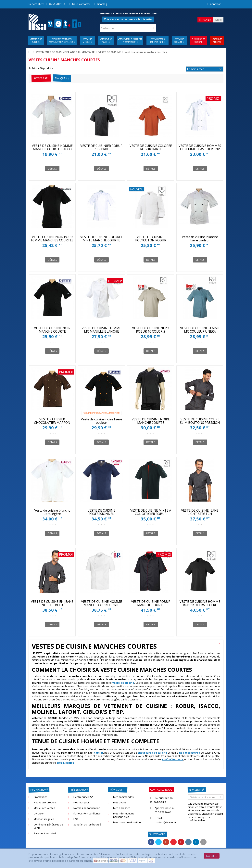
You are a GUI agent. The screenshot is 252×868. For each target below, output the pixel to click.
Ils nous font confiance (87, 814)
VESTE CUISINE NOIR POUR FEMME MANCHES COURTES (52, 239)
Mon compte (118, 790)
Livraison (39, 814)
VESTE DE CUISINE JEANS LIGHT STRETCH (200, 512)
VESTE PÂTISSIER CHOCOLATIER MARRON (52, 421)
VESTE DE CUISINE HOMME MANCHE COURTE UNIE (101, 603)
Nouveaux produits (45, 803)
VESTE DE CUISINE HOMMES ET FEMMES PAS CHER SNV (200, 147)
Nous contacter (81, 4)
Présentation (79, 790)
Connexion (214, 4)
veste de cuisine (123, 683)
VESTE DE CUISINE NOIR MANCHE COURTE (52, 330)
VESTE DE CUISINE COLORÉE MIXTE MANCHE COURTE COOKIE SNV (101, 240)
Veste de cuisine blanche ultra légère (52, 512)
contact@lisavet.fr (165, 822)
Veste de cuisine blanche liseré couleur (200, 239)
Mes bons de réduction (127, 822)
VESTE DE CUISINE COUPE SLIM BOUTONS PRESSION (200, 421)
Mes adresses (122, 808)
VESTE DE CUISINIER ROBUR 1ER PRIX (101, 147)
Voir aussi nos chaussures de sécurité (128, 19)
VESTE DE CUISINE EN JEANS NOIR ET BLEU (52, 603)
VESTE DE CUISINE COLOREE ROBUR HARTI (151, 147)
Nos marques (82, 803)
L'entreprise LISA (83, 797)
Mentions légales (44, 819)
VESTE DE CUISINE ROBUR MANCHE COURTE (151, 603)
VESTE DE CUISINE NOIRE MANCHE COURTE (151, 421)
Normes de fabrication (87, 808)
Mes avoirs (120, 803)
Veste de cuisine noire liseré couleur (101, 421)
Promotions (41, 797)
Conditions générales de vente (48, 826)
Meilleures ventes (44, 808)
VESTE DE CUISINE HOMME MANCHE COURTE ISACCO (52, 147)
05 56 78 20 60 (57, 4)
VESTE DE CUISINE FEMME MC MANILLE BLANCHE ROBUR (101, 331)
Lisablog (102, 4)
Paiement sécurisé (45, 833)
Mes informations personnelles (124, 815)
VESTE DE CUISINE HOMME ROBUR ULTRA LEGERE (200, 603)
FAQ (76, 819)
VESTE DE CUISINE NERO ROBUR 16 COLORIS (151, 330)
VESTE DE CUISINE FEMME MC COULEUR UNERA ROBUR (200, 331)
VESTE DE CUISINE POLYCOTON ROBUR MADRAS (151, 240)
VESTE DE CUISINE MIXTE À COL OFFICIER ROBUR (151, 512)
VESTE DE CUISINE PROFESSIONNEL (101, 512)
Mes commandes (123, 797)
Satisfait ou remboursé (87, 825)
